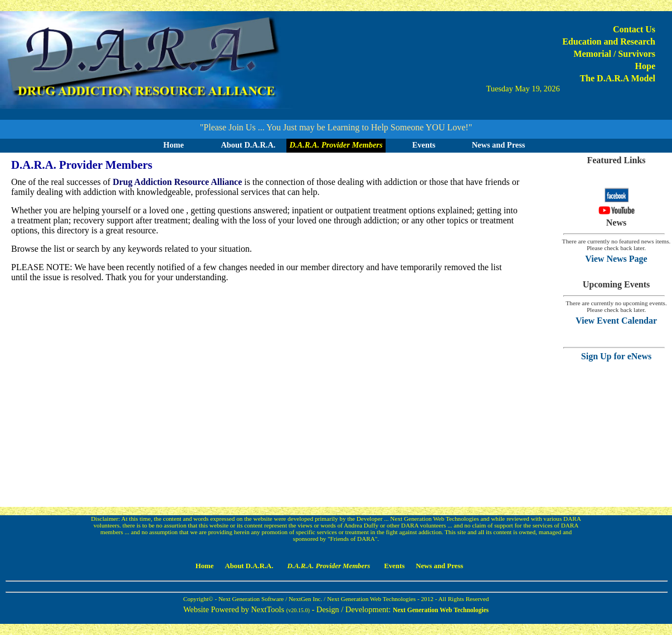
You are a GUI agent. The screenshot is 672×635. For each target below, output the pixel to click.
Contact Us (634, 29)
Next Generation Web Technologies (441, 610)
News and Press (499, 145)
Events (424, 145)
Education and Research (609, 41)
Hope (645, 66)
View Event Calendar (616, 321)
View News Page (616, 259)
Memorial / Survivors (614, 54)
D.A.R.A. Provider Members (336, 145)
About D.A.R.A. (248, 145)
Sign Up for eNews (616, 356)
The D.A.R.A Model (617, 78)
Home (174, 145)
